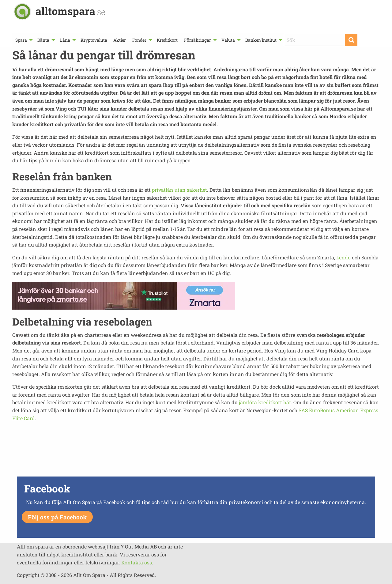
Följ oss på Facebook (57, 517)
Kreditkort (167, 40)
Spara (21, 40)
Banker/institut (261, 40)
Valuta (228, 40)
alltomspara (70, 11)
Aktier (120, 40)
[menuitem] (23, 40)
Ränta (43, 40)
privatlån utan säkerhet (179, 190)
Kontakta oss (137, 562)
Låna (65, 40)
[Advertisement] (196, 453)
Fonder (139, 40)
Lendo (343, 257)
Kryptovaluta (94, 40)
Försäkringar (198, 40)
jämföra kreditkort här (265, 402)
